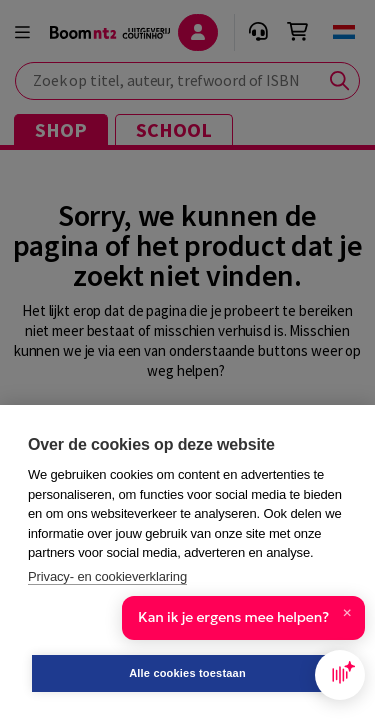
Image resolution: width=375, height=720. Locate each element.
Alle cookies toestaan (187, 673)
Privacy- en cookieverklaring (107, 576)
